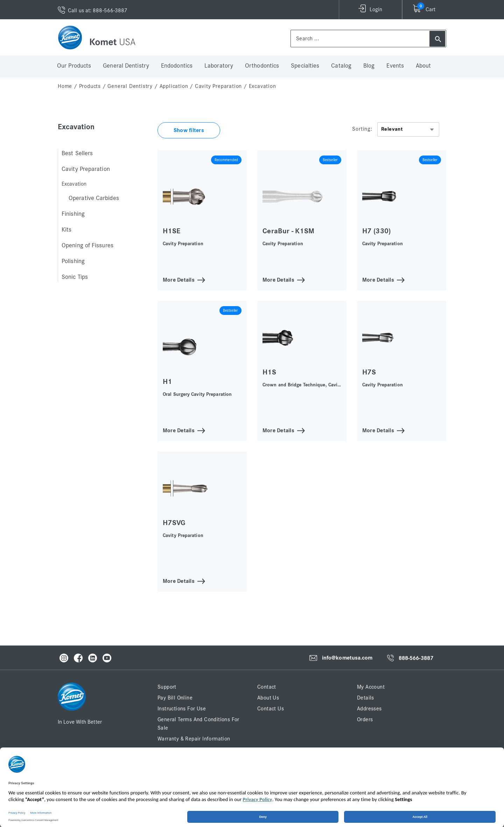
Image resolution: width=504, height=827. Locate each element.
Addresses (369, 709)
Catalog (341, 66)
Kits (66, 230)
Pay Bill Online (175, 698)
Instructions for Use (182, 709)
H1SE (171, 231)
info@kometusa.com (347, 658)
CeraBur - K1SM (288, 231)
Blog (369, 66)
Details (366, 698)
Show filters (189, 130)
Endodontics (177, 66)
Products (90, 86)
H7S (369, 372)
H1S (269, 372)
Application (174, 86)
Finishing (73, 214)
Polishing (73, 261)
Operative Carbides (94, 198)
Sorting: (362, 129)
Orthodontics (262, 66)
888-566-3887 (416, 658)
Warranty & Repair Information (194, 739)
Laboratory (219, 66)
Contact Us (271, 709)
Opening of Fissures (87, 246)
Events (395, 66)
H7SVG (174, 523)
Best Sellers (77, 153)
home (65, 86)
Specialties (305, 66)
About (423, 66)
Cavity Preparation (218, 86)
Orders (365, 719)
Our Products (74, 66)
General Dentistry (126, 66)
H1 (167, 382)
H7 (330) (377, 231)
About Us (268, 698)
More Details (179, 279)
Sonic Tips (75, 277)
